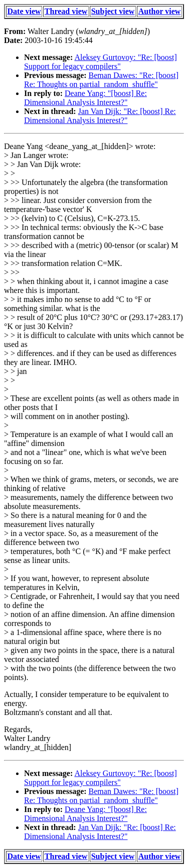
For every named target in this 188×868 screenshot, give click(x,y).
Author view (160, 11)
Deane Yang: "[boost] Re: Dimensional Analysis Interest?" (85, 98)
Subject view (113, 11)
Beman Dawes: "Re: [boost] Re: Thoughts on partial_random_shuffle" (101, 80)
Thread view (66, 11)
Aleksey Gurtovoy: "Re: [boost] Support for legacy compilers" (101, 62)
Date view (24, 11)
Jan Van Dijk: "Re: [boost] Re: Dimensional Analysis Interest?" (100, 116)
